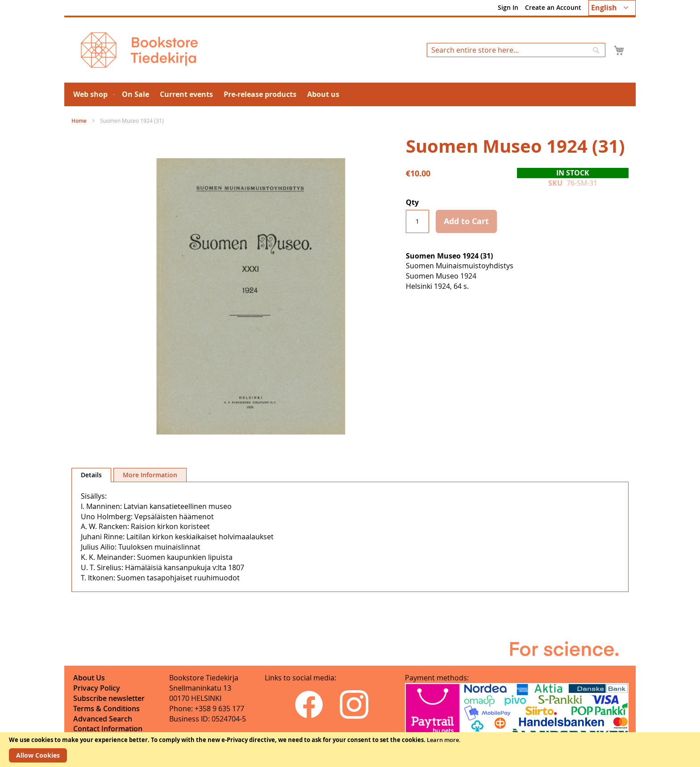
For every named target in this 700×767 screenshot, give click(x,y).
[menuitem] (92, 94)
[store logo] (139, 50)
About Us (89, 678)
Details (91, 475)
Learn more (443, 740)
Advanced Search (103, 719)
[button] (612, 8)
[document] (350, 750)
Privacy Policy (97, 688)
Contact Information (108, 729)
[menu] (350, 94)
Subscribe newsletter (109, 698)
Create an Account (553, 7)
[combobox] (516, 50)
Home (79, 121)
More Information (150, 475)
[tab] (91, 475)
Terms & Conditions (106, 709)
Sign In (508, 7)
